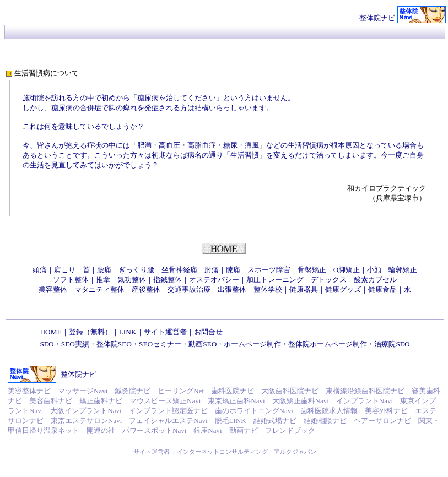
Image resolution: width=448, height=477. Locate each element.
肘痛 (212, 270)
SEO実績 (75, 344)
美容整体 (53, 289)
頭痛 (40, 270)
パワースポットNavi (154, 430)
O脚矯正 (347, 270)
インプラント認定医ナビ (168, 411)
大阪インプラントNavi (86, 411)
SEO (47, 344)
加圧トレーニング (275, 280)
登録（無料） (90, 332)
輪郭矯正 (403, 270)
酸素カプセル (375, 280)
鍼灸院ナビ (133, 391)
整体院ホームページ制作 (328, 344)
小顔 (374, 270)
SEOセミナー (160, 344)
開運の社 (101, 430)
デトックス (329, 280)
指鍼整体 (168, 280)
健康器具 (304, 289)
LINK (128, 332)
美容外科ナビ (386, 411)
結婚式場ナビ (275, 421)
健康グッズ (343, 289)
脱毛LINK (231, 421)
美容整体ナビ (29, 391)
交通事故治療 (189, 289)
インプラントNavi (365, 401)
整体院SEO (114, 344)
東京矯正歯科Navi (236, 401)
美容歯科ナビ (51, 401)
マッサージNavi (83, 391)
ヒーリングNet (181, 391)
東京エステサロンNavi (86, 421)
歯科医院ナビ (233, 391)
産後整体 (146, 289)
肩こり (65, 270)
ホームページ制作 (252, 344)
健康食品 (382, 289)
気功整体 (132, 280)
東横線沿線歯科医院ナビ (365, 391)
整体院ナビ (377, 18)
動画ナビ (244, 430)
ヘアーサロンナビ (382, 421)
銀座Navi (207, 430)
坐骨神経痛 (179, 270)
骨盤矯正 (312, 270)
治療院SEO (392, 344)
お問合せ (208, 332)
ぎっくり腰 (136, 270)
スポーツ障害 (269, 270)
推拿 (103, 280)
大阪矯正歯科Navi (301, 401)
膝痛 (233, 270)
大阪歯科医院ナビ (290, 391)
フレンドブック (290, 430)
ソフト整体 (71, 280)
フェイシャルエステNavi (168, 421)
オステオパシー (214, 280)
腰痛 (104, 270)
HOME (50, 332)
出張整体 (232, 289)
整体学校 (268, 289)
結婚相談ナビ (325, 421)
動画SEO (203, 344)
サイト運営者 (165, 332)
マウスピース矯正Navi (165, 401)
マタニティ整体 (99, 289)
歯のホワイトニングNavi (254, 411)
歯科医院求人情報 (329, 411)
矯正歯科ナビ (101, 401)
